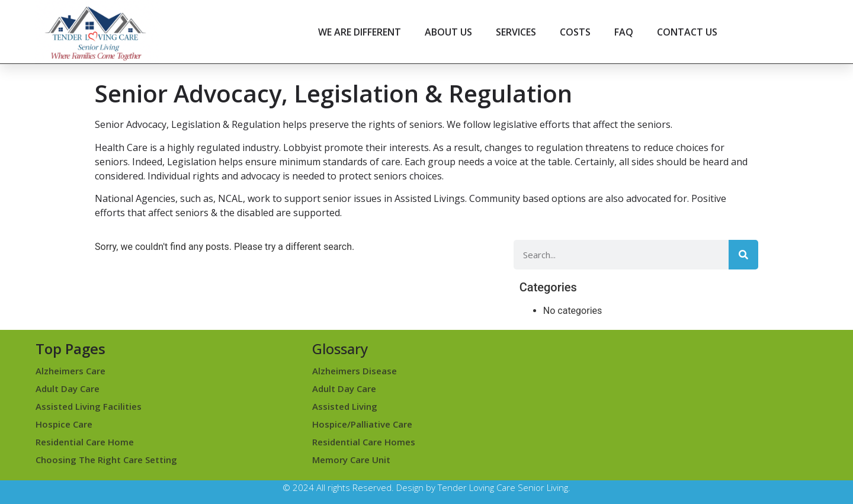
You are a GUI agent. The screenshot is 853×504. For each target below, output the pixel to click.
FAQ (624, 32)
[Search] (743, 255)
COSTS (575, 32)
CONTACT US (687, 32)
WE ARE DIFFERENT (360, 32)
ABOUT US (448, 32)
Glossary (340, 349)
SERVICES (516, 32)
